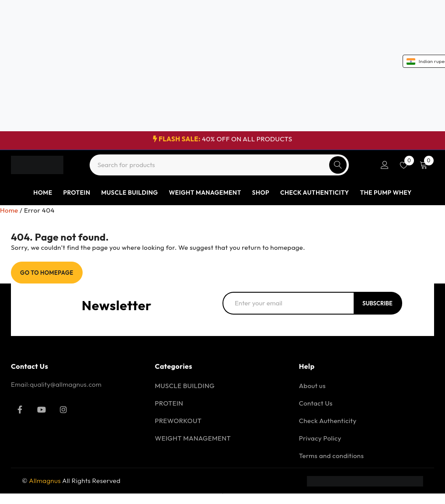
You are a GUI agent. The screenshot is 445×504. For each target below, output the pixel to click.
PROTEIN (169, 403)
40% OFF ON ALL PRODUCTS (223, 139)
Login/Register (385, 165)
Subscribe (377, 303)
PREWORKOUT (178, 421)
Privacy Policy (320, 438)
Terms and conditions (332, 456)
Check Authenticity (328, 421)
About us (312, 386)
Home (9, 210)
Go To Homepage (47, 273)
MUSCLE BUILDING (185, 386)
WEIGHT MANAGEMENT (193, 438)
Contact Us (316, 403)
